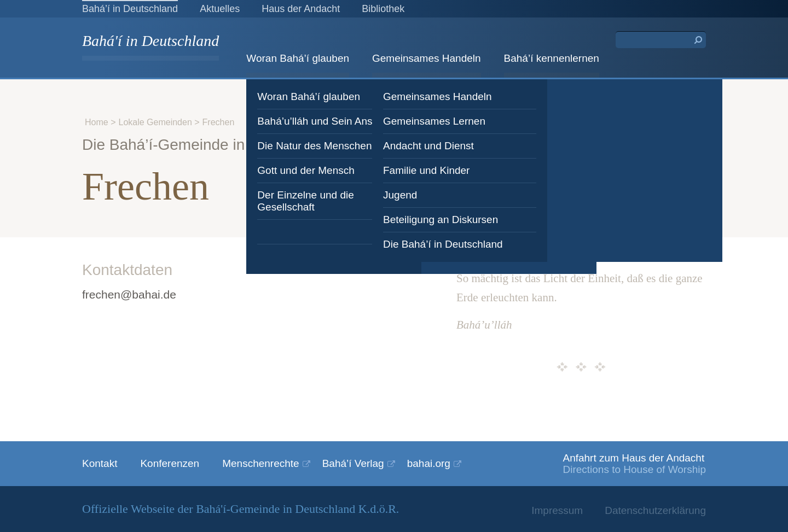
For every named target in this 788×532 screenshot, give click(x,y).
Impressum (557, 510)
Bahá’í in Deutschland (130, 9)
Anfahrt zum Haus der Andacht (633, 458)
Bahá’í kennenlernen (552, 58)
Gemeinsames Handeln (427, 58)
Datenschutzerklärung (655, 510)
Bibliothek (383, 9)
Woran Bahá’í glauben (298, 58)
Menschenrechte (260, 463)
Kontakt (100, 463)
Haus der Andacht (301, 9)
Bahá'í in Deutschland (150, 42)
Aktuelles (220, 9)
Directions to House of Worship (634, 469)
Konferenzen (170, 463)
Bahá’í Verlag (353, 463)
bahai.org (429, 463)
